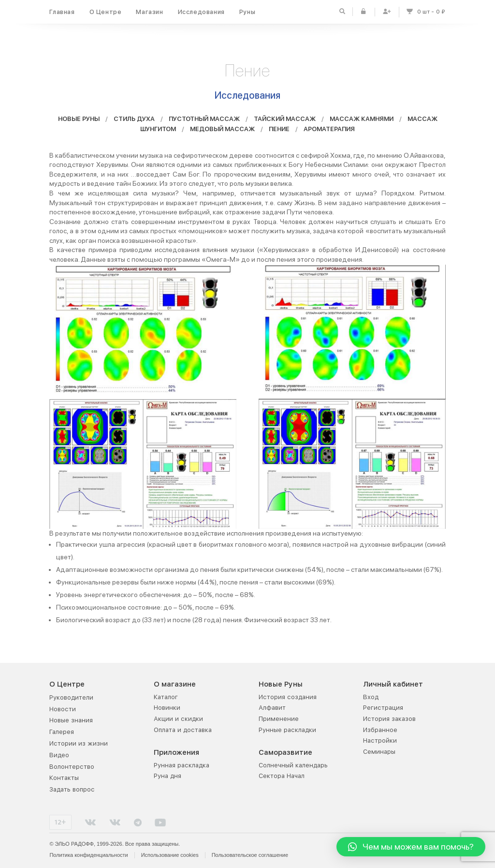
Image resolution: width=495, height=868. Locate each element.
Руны (247, 12)
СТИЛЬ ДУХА (134, 121)
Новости (63, 709)
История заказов (389, 719)
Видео (59, 755)
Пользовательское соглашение (250, 855)
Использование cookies (170, 855)
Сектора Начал (282, 776)
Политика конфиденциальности (88, 855)
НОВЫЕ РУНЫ (79, 121)
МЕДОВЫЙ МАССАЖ (222, 130)
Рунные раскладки (287, 730)
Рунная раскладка (182, 765)
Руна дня (167, 776)
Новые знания (71, 720)
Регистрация (383, 708)
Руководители (71, 697)
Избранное (380, 730)
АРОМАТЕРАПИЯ (329, 130)
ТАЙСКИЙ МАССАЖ (285, 121)
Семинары (379, 752)
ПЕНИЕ (279, 130)
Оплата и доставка (183, 730)
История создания (288, 697)
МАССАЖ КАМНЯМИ (362, 121)
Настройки (380, 741)
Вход (371, 697)
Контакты (64, 778)
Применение (279, 719)
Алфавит (272, 708)
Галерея (62, 732)
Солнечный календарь (293, 765)
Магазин (149, 12)
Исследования (201, 12)
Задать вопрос (72, 789)
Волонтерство (72, 767)
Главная (62, 12)
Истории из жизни (79, 743)
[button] (411, 847)
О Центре (106, 12)
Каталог (166, 697)
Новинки (167, 708)
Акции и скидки (178, 719)
